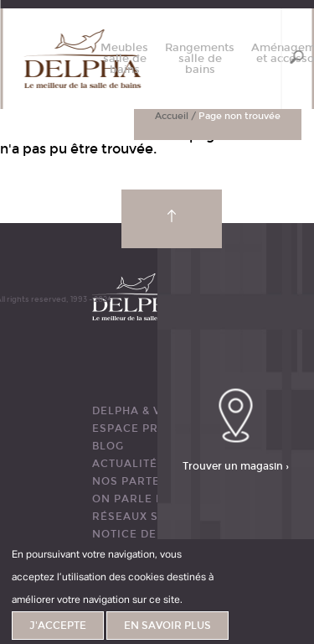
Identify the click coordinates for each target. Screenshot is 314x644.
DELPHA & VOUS (139, 411)
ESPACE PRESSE (140, 428)
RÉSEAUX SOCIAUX (148, 517)
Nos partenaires (149, 481)
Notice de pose (142, 534)
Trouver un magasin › (236, 466)
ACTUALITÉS (129, 464)
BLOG (108, 446)
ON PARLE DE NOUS (151, 499)
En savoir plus (167, 626)
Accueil (172, 116)
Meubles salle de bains (124, 59)
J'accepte (58, 626)
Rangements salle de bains (200, 59)
